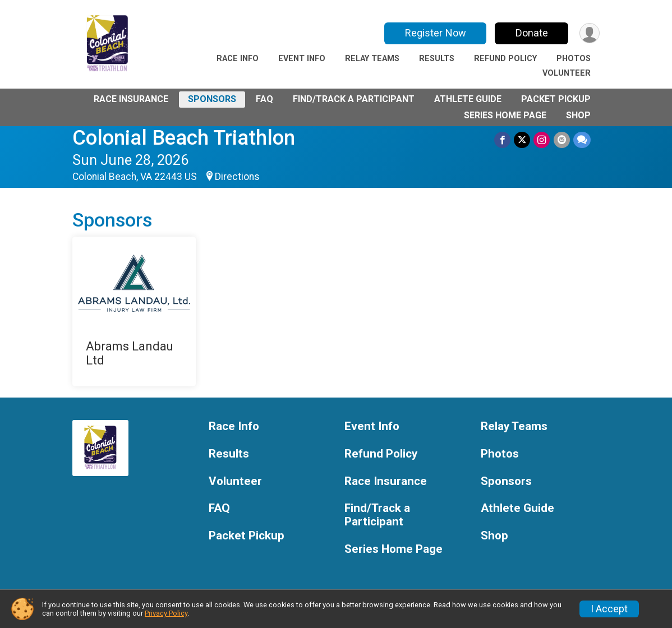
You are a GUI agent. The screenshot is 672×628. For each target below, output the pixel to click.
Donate (531, 33)
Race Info (238, 59)
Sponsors (212, 99)
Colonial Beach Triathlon (184, 138)
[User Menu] (589, 33)
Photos (574, 59)
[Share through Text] (582, 140)
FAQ (264, 99)
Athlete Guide (468, 99)
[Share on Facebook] (503, 140)
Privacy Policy (166, 613)
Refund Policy (505, 59)
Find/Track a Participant (354, 99)
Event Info (302, 59)
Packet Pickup (556, 99)
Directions (237, 177)
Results (437, 59)
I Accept (609, 609)
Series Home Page (505, 115)
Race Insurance (131, 99)
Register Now (435, 33)
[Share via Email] (562, 140)
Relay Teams (372, 59)
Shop (578, 115)
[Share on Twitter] (523, 140)
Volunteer (567, 73)
